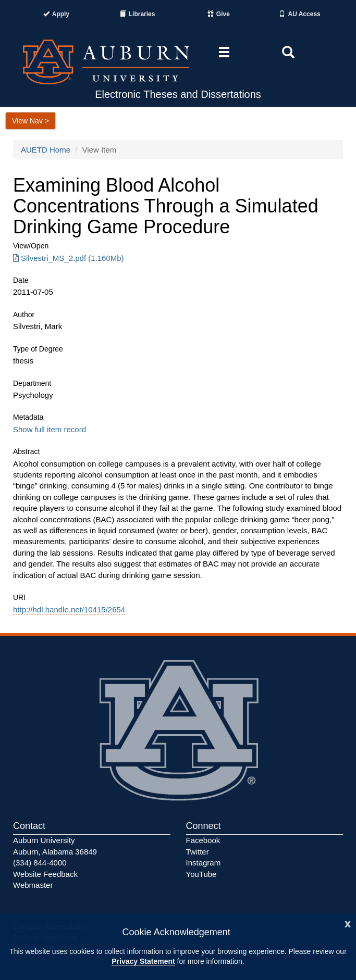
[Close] (348, 923)
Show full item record (50, 429)
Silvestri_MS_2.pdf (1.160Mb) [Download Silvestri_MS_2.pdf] (69, 258)
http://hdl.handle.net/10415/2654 (69, 610)
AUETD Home (46, 150)
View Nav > (30, 121)
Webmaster (33, 885)
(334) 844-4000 (40, 863)
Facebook (203, 840)
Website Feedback (45, 874)
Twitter (198, 852)
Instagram (204, 863)
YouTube (201, 874)
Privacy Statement (143, 961)
